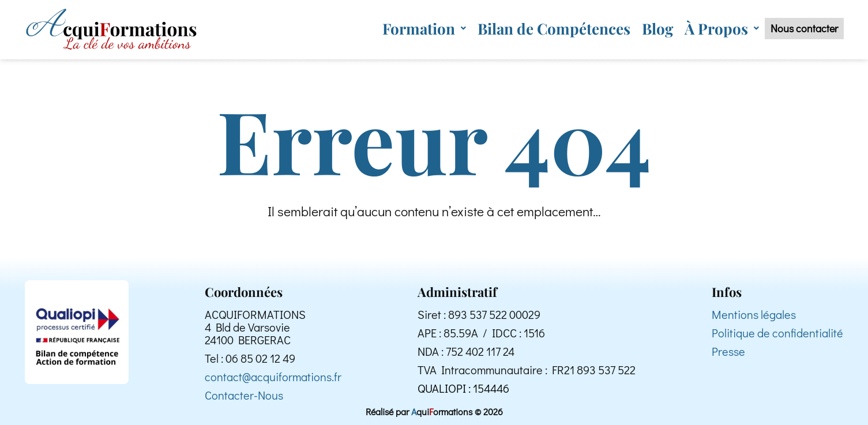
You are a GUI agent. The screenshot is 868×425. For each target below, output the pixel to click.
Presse (728, 351)
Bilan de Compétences (535, 27)
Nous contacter (795, 28)
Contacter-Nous (244, 395)
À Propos (703, 27)
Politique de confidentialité (777, 333)
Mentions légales (754, 314)
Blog (638, 27)
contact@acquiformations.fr (273, 377)
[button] (405, 27)
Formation (405, 27)
